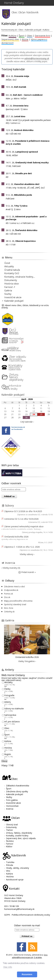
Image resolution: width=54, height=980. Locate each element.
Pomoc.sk (8, 594)
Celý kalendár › (27, 422)
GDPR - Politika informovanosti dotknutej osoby (27, 915)
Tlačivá (9, 830)
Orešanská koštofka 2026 (16, 537)
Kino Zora (9, 608)
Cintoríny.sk (9, 612)
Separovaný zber (10, 39)
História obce (12, 284)
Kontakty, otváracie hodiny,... (20, 277)
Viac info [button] (8, 967)
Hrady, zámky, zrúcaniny (17, 868)
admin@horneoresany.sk (37, 58)
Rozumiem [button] (27, 974)
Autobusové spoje (15, 880)
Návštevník (32, 12)
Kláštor (9, 846)
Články (7, 689)
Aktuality (9, 266)
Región (8, 754)
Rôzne (25, 39)
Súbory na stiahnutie (14, 709)
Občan (22, 12)
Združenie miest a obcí (14, 586)
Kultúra (12, 36)
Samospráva (10, 715)
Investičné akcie (13, 297)
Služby (8, 294)
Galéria (8, 290)
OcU (46, 955)
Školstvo (10, 841)
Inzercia (10, 563)
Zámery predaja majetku (32, 532)
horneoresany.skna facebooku (18, 428)
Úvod (7, 263)
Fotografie (9, 695)
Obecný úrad (12, 825)
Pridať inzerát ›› (27, 572)
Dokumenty (11, 280)
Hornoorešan (12, 806)
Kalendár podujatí (14, 301)
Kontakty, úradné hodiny (17, 836)
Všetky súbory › (27, 554)
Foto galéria (12, 800)
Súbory (9, 505)
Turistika (10, 862)
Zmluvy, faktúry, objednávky (19, 833)
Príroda (10, 865)
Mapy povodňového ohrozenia (18, 601)
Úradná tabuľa (12, 270)
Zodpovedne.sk (11, 590)
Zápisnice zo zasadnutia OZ (29, 515)
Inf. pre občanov (12, 722)
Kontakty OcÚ (12, 273)
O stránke (38, 957)
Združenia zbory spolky (17, 791)
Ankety (8, 702)
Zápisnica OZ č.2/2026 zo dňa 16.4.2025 (23, 511)
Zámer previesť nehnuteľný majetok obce (24, 526)
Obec (14, 12)
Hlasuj (4, 761)
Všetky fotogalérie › (27, 661)
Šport (22, 36)
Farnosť (10, 844)
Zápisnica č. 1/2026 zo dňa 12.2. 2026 (22, 547)
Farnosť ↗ (10, 287)
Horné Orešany (14, 3)
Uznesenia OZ (34, 522)
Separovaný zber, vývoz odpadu (21, 838)
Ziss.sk (7, 597)
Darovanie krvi (42, 36)
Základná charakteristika (18, 786)
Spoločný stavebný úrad (15, 604)
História (8, 748)
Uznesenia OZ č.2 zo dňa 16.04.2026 (21, 519)
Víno (8, 871)
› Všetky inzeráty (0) (11, 568)
